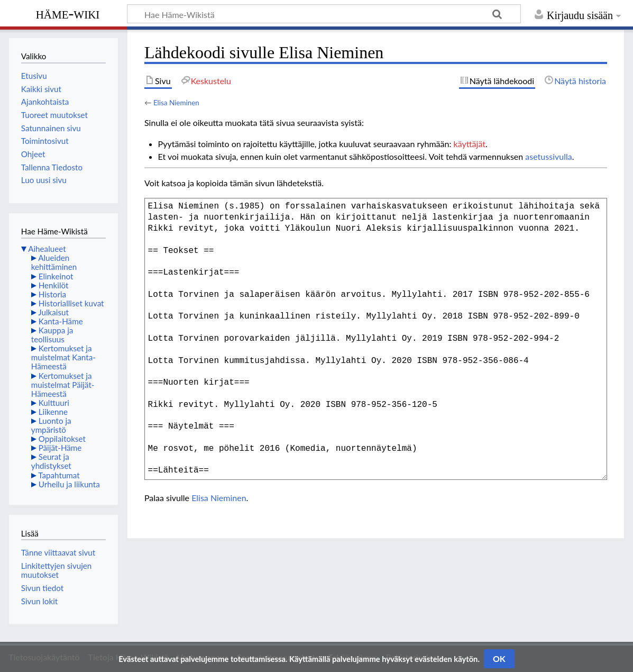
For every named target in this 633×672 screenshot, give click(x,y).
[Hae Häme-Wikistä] (324, 14)
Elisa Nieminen (176, 103)
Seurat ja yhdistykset (51, 461)
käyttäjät (470, 144)
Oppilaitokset (62, 439)
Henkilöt (54, 285)
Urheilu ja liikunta (69, 484)
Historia (52, 294)
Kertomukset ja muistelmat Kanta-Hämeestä (63, 357)
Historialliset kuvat (71, 303)
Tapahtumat (59, 475)
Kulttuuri (54, 403)
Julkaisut (53, 312)
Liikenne (53, 412)
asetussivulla (548, 156)
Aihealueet (47, 249)
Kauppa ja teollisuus (52, 335)
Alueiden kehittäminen (54, 262)
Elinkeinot (56, 276)
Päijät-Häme (60, 448)
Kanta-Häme (61, 321)
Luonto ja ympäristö (51, 425)
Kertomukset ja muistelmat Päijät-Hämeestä (63, 385)
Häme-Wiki (68, 13)
